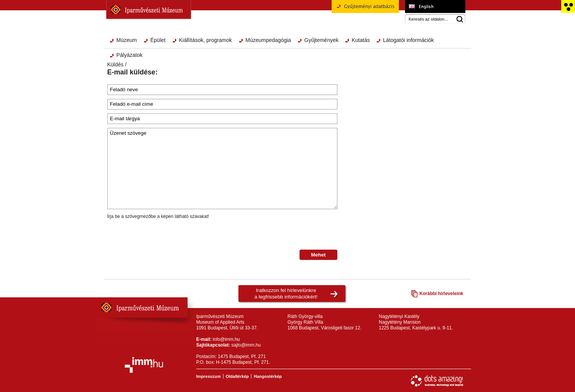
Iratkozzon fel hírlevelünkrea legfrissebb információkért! (286, 294)
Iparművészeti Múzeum (149, 10)
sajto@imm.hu (246, 345)
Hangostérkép (268, 376)
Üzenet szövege (223, 169)
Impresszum (209, 376)
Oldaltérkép (237, 376)
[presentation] (165, 235)
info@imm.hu (226, 339)
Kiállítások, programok (206, 40)
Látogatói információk (409, 40)
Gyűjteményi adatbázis (365, 9)
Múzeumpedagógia (268, 40)
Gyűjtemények (322, 40)
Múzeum (127, 40)
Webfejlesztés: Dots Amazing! (437, 381)
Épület (158, 40)
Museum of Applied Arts (435, 6)
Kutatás (361, 40)
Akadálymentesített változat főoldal (568, 6)
